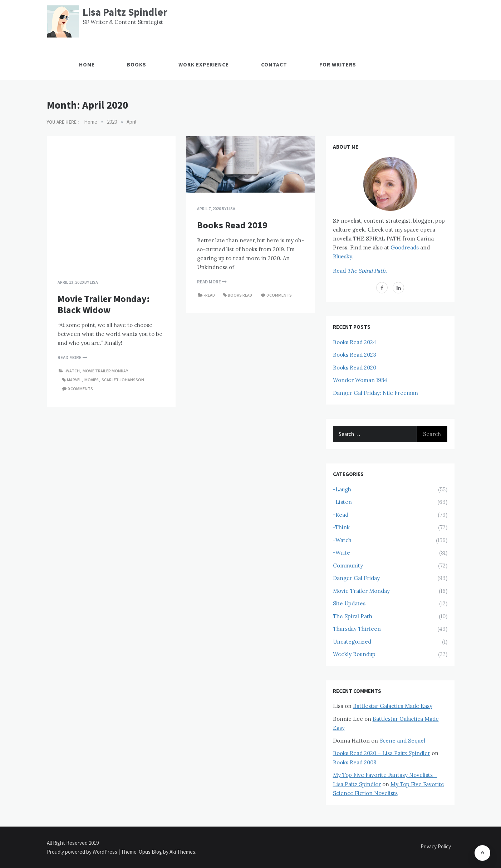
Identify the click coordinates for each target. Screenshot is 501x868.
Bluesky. (343, 256)
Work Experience (204, 65)
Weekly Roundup (354, 654)
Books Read (240, 295)
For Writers (338, 65)
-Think (341, 527)
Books (137, 65)
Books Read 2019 (232, 225)
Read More (72, 358)
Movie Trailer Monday (105, 371)
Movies (92, 380)
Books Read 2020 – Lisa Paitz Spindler (382, 753)
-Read (209, 295)
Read (360, 271)
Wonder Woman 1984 (360, 380)
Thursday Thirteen (357, 629)
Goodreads (405, 247)
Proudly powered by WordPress (83, 852)
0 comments (80, 389)
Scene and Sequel (402, 741)
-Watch (72, 371)
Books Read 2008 (355, 762)
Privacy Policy (436, 846)
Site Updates (349, 603)
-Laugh (342, 489)
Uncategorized (352, 642)
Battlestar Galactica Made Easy (393, 706)
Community (348, 566)
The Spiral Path (353, 616)
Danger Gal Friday (356, 578)
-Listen (342, 502)
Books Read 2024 (355, 342)
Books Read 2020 (355, 368)
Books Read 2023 (355, 355)
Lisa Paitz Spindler (125, 12)
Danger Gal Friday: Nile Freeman (375, 393)
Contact (274, 65)
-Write (342, 553)
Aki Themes (182, 852)
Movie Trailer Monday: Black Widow (104, 304)
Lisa (94, 282)
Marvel (74, 380)
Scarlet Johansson (123, 380)
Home (87, 65)
